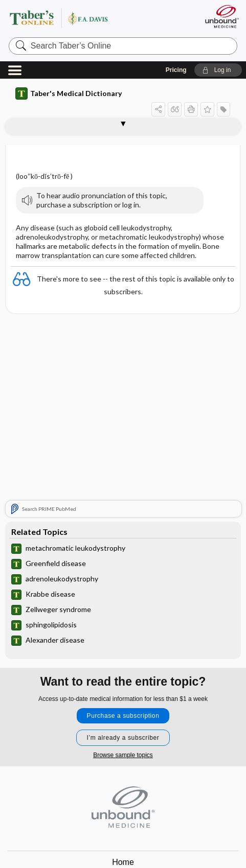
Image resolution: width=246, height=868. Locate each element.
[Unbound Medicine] (221, 16)
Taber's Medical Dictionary (69, 93)
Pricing (176, 70)
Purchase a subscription (123, 716)
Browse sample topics (123, 755)
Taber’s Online (89, 18)
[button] (218, 70)
